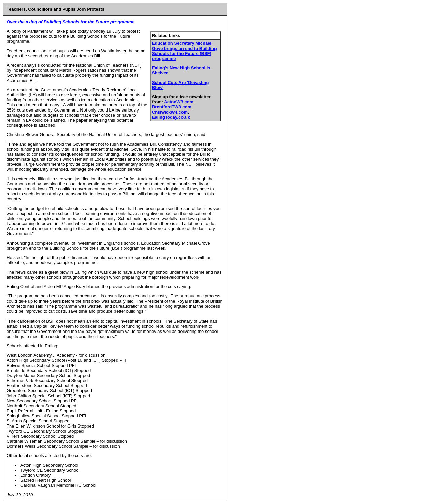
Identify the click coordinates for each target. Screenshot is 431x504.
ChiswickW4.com (170, 112)
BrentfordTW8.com (172, 107)
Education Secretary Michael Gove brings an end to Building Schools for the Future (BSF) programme (184, 51)
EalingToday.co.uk (171, 117)
